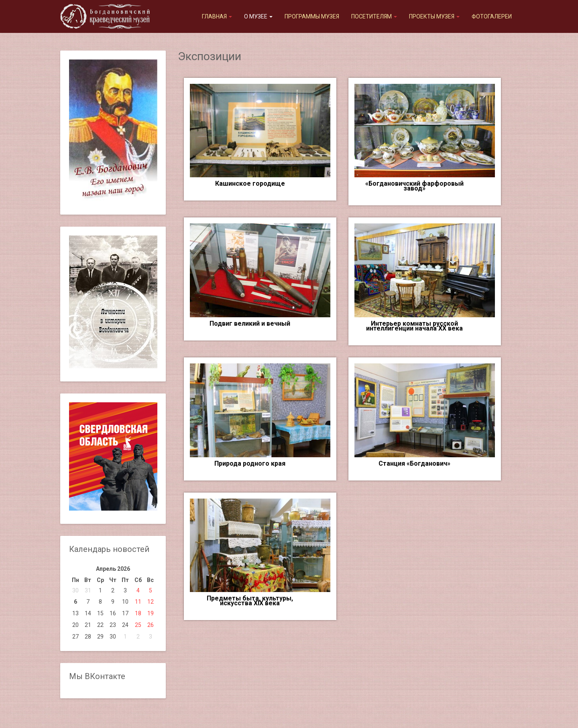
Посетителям (374, 16)
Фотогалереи (492, 16)
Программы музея (312, 16)
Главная (217, 16)
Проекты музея (434, 16)
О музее (258, 16)
